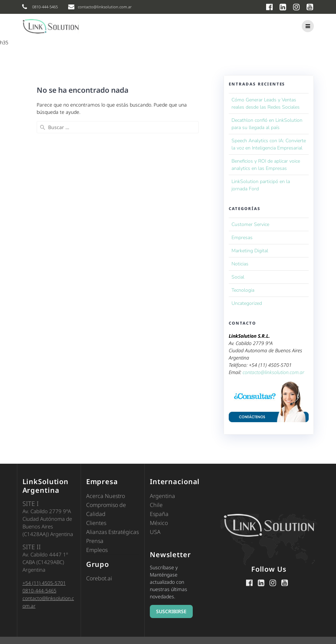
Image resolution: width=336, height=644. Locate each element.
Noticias (240, 264)
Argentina (162, 496)
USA (155, 532)
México (159, 523)
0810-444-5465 (39, 591)
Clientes (96, 523)
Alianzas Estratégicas (112, 532)
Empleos (97, 550)
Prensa (95, 541)
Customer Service (250, 224)
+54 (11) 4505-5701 (44, 583)
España (159, 514)
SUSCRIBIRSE (171, 611)
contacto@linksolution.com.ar (273, 372)
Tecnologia (243, 290)
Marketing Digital (250, 251)
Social (238, 277)
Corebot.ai (99, 578)
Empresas (242, 238)
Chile (156, 505)
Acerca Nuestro (106, 496)
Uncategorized (247, 303)
